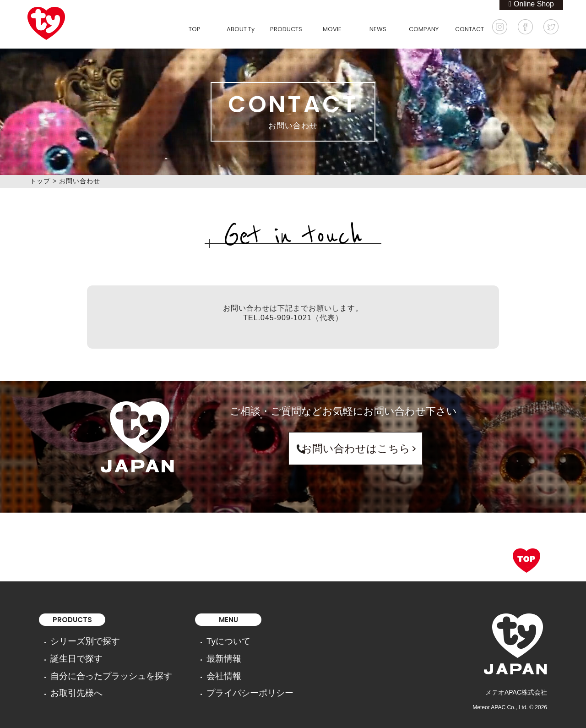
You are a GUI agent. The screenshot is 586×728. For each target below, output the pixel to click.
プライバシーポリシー (206, 678)
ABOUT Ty (241, 29)
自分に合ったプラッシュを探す (95, 665)
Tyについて (191, 639)
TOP (195, 29)
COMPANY (424, 29)
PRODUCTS (286, 29)
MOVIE (332, 29)
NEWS (378, 29)
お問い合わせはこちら (343, 448)
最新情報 (187, 652)
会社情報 (187, 665)
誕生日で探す (70, 652)
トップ (40, 181)
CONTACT (469, 29)
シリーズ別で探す (76, 639)
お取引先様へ (70, 678)
